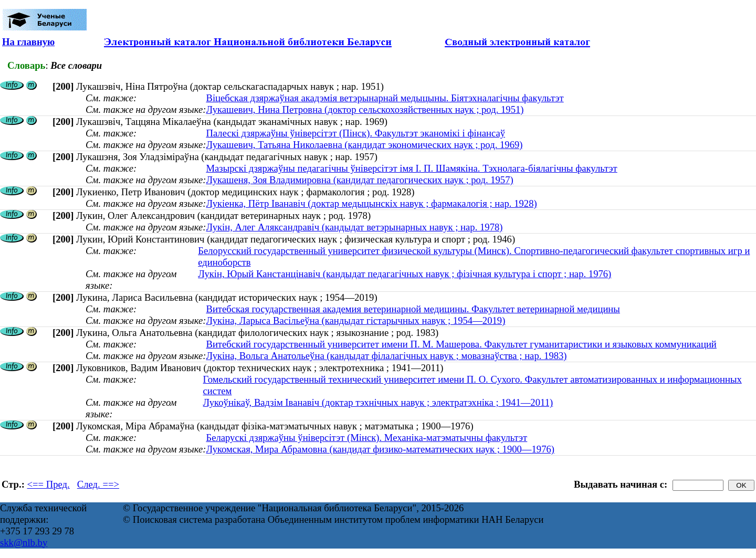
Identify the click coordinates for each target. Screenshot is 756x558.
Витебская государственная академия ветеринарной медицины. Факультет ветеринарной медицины (413, 309)
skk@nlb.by (24, 543)
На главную (28, 42)
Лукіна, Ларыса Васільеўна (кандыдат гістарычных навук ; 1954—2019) (355, 320)
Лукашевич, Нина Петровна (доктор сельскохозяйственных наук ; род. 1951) (365, 109)
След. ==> (98, 484)
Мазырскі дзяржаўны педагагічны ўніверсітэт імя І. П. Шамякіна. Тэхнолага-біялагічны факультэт (411, 168)
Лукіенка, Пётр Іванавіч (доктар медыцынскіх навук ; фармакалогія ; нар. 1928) (371, 203)
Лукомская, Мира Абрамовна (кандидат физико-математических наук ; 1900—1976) (380, 449)
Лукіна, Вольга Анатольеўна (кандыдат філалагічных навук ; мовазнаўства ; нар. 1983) (386, 356)
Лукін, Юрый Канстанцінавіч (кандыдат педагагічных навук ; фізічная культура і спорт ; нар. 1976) (405, 274)
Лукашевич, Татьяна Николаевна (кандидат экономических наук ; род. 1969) (364, 145)
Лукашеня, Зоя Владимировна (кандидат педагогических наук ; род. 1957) (359, 180)
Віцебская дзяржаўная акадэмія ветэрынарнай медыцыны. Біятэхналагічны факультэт (385, 98)
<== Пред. (49, 484)
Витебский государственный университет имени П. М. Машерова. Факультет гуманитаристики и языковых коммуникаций (461, 344)
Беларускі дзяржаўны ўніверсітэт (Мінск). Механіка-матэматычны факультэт (366, 438)
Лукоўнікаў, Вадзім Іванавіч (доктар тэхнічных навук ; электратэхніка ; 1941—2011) (378, 402)
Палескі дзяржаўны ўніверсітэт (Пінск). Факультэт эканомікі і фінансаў (355, 133)
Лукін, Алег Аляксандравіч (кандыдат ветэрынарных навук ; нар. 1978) (354, 227)
